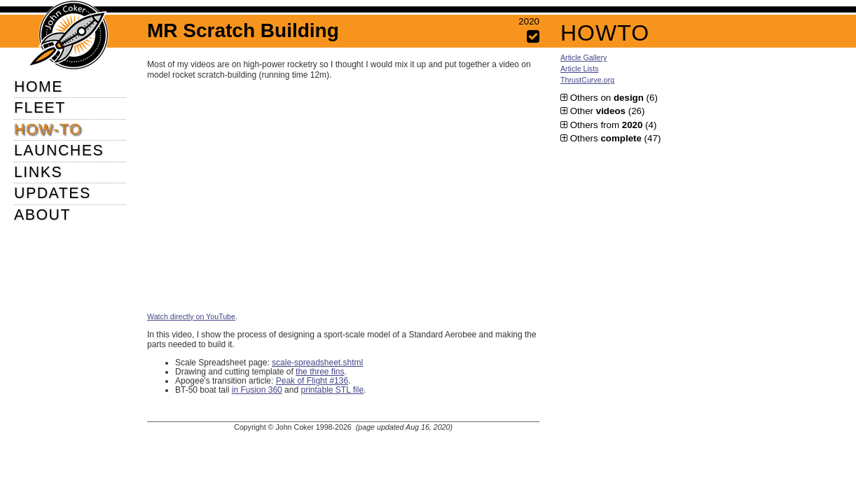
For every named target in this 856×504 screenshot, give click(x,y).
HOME (39, 87)
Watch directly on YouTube (191, 316)
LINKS (38, 172)
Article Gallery (584, 57)
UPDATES (53, 193)
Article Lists (579, 69)
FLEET (40, 108)
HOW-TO (48, 129)
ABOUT (42, 215)
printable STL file (332, 390)
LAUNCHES (59, 150)
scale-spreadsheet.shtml (317, 363)
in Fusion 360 (257, 390)
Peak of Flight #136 (312, 381)
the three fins (320, 372)
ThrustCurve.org (587, 80)
